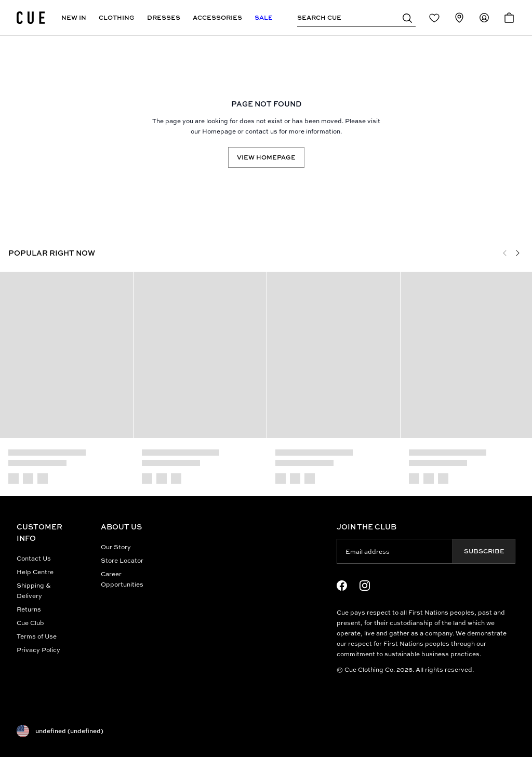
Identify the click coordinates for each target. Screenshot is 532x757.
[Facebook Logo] (342, 586)
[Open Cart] (509, 18)
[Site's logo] (31, 18)
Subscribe (484, 551)
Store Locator (122, 560)
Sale (264, 17)
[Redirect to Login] (434, 18)
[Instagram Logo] (365, 586)
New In (74, 17)
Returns (29, 609)
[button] (407, 18)
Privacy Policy (38, 650)
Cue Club (30, 623)
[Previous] (505, 253)
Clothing (117, 17)
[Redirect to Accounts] (484, 18)
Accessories (217, 17)
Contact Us (34, 558)
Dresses (164, 17)
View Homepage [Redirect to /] (266, 157)
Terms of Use (37, 636)
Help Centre (35, 572)
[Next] (517, 253)
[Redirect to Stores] (459, 18)
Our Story (116, 547)
